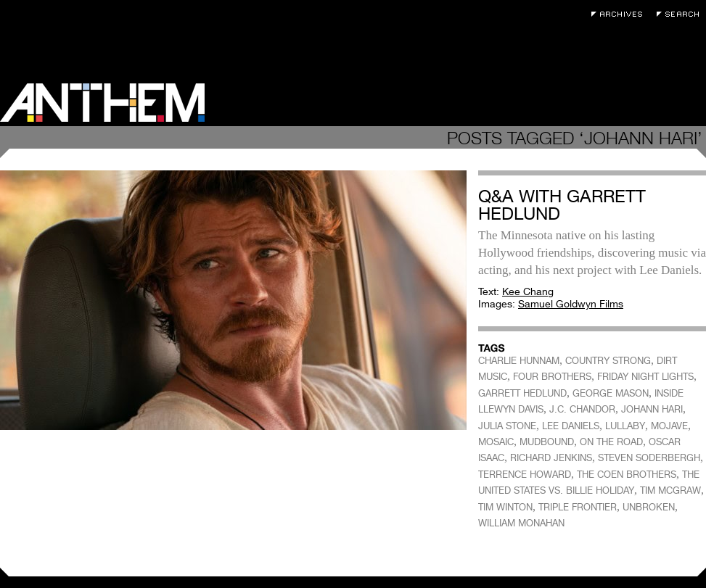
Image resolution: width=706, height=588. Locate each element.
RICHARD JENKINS (551, 458)
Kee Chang (528, 291)
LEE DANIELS (571, 426)
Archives (620, 14)
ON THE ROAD (611, 442)
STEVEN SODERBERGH (649, 458)
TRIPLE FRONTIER (578, 507)
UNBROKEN (649, 507)
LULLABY (625, 426)
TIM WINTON (505, 507)
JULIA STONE (507, 426)
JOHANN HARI (652, 409)
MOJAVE (669, 426)
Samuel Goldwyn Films (571, 304)
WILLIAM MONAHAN (521, 523)
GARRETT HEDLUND (522, 393)
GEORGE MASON (611, 393)
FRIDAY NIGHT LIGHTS (645, 377)
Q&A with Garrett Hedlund (562, 205)
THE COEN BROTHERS (627, 475)
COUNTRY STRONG (608, 361)
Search (681, 14)
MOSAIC (496, 442)
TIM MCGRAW (670, 490)
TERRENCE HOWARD (525, 475)
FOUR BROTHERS (552, 377)
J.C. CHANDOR (582, 409)
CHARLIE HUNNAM (519, 361)
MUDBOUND (547, 442)
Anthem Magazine (102, 103)
